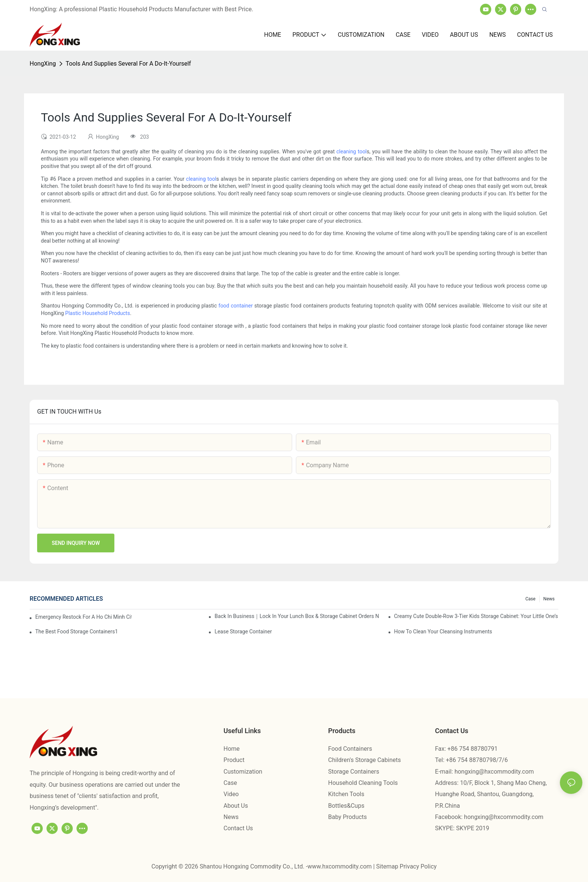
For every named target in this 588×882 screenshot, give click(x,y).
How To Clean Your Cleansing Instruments (443, 631)
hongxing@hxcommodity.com (494, 772)
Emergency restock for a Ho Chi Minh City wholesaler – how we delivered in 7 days (83, 617)
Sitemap (388, 866)
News (549, 599)
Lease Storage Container (243, 631)
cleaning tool (352, 151)
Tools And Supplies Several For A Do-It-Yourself (128, 64)
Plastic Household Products (98, 313)
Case (530, 599)
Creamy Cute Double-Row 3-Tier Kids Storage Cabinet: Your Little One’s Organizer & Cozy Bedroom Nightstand (476, 616)
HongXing (43, 64)
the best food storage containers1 (76, 631)
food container (236, 306)
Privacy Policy (418, 866)
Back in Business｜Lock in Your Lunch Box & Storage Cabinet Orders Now (297, 616)
